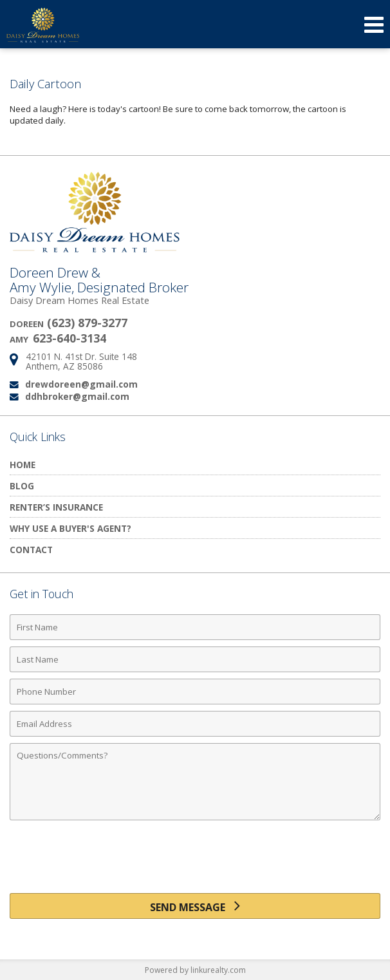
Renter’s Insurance (56, 507)
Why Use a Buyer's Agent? (70, 528)
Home (23, 465)
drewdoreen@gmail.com (81, 384)
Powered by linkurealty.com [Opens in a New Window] (195, 970)
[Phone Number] (195, 692)
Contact (31, 550)
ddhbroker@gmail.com (77, 396)
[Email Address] (195, 724)
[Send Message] (195, 906)
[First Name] (195, 627)
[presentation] (195, 862)
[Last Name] (195, 659)
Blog (22, 486)
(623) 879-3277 (87, 323)
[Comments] (195, 782)
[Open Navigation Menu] (374, 24)
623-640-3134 (70, 338)
